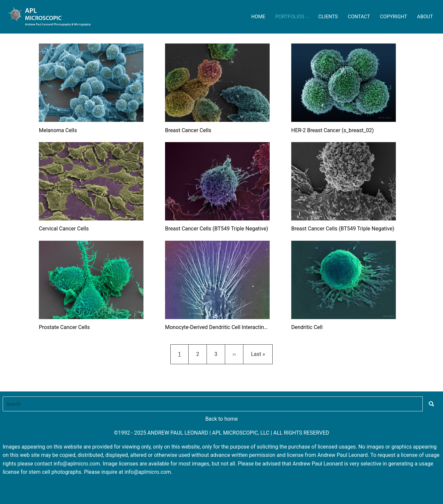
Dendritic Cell (307, 327)
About (425, 17)
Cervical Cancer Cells (64, 229)
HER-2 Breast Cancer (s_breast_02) (333, 130)
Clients (328, 17)
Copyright (394, 17)
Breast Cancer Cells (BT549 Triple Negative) (217, 229)
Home (258, 17)
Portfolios (290, 17)
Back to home (221, 419)
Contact (359, 17)
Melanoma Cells (58, 130)
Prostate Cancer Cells (64, 327)
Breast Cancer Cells (188, 130)
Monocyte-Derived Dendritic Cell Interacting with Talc (217, 327)
